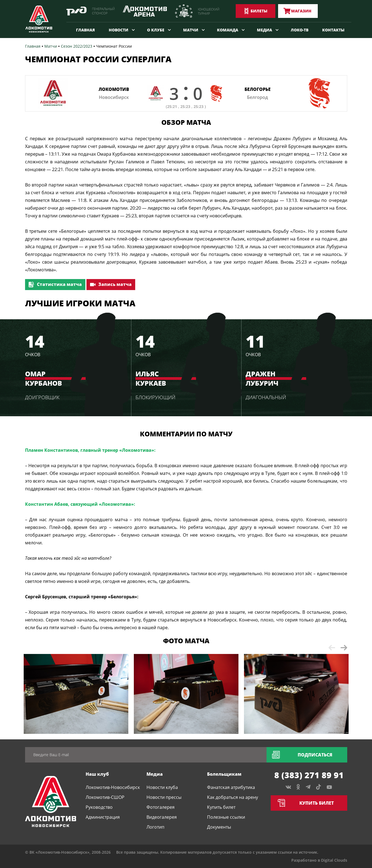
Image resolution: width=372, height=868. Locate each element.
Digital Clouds (334, 860)
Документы (219, 827)
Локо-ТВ (300, 30)
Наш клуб (97, 774)
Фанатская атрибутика (231, 787)
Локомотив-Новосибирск (113, 787)
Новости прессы (164, 797)
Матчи (191, 30)
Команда (228, 30)
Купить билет (221, 807)
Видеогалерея (162, 817)
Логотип (155, 827)
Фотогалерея (161, 807)
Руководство (99, 807)
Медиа (264, 30)
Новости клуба (162, 787)
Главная (85, 30)
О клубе (156, 30)
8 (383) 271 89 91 (309, 775)
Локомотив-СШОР (105, 797)
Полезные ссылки (226, 817)
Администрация (103, 817)
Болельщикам (224, 774)
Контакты (333, 30)
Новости (119, 30)
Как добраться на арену (233, 797)
